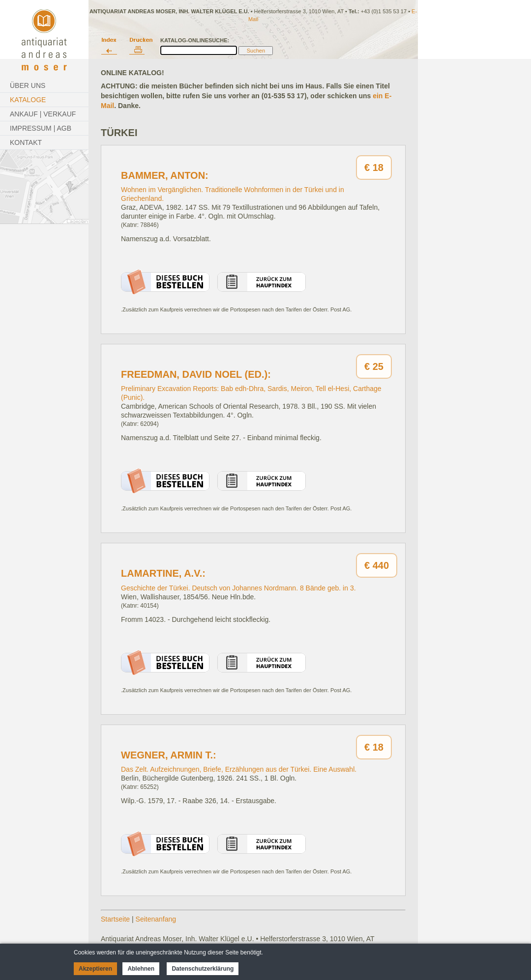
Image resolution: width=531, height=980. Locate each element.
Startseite (115, 919)
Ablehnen (141, 969)
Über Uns (28, 85)
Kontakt (26, 142)
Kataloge (28, 100)
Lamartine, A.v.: (163, 573)
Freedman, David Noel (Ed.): (196, 374)
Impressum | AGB (41, 128)
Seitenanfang (156, 919)
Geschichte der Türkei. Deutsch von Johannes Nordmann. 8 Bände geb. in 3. (238, 588)
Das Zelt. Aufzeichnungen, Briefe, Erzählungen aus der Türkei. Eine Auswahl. (239, 769)
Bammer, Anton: (165, 175)
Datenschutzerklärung (203, 969)
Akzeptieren (95, 969)
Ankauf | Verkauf (43, 114)
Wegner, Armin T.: (169, 755)
